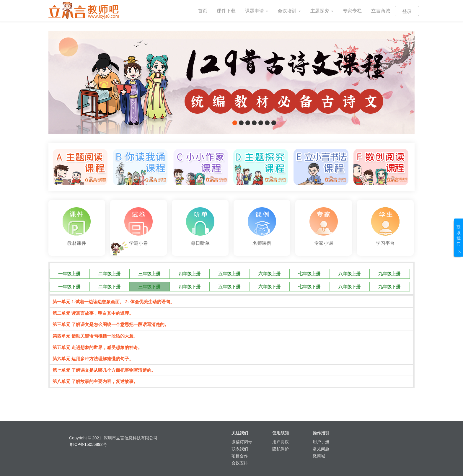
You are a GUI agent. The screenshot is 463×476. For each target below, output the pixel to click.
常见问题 (321, 449)
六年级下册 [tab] (269, 287)
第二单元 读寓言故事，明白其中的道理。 (93, 313)
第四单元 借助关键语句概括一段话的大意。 (95, 336)
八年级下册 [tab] (349, 287)
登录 (407, 11)
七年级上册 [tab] (309, 274)
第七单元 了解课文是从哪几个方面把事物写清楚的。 (104, 370)
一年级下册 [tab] (69, 287)
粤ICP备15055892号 (88, 444)
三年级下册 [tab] (149, 287)
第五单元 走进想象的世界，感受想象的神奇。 (97, 347)
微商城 (319, 456)
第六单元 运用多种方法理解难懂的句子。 (93, 359)
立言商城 (381, 11)
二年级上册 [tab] (109, 274)
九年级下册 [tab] (389, 287)
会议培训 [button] (289, 11)
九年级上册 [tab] (389, 274)
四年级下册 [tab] (189, 287)
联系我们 (240, 449)
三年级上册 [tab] (149, 274)
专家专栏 (352, 11)
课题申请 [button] (257, 11)
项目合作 (240, 456)
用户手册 (321, 442)
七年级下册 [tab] (309, 287)
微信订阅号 (242, 442)
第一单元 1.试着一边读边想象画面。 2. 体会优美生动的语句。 (114, 302)
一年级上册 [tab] (69, 274)
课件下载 (226, 11)
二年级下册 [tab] (109, 287)
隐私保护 (281, 449)
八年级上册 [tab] (349, 274)
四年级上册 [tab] (189, 274)
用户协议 (281, 442)
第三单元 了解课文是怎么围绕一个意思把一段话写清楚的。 (111, 324)
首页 (205, 7)
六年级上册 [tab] (269, 274)
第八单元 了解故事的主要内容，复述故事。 (95, 381)
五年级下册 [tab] (229, 287)
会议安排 (240, 463)
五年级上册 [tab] (229, 274)
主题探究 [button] (322, 11)
